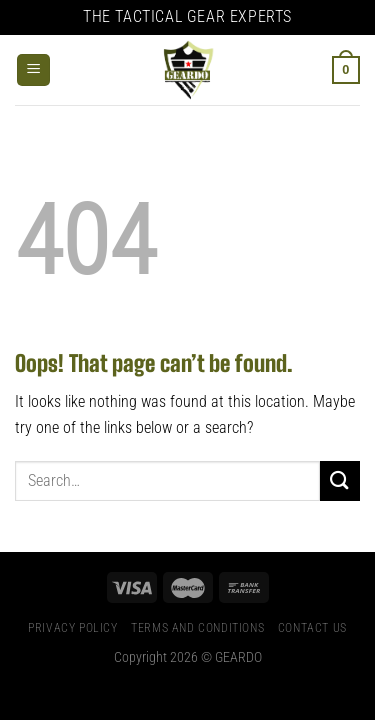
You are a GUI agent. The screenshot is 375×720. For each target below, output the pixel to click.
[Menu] (33, 70)
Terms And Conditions (197, 628)
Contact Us (312, 628)
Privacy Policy (73, 628)
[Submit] (340, 480)
